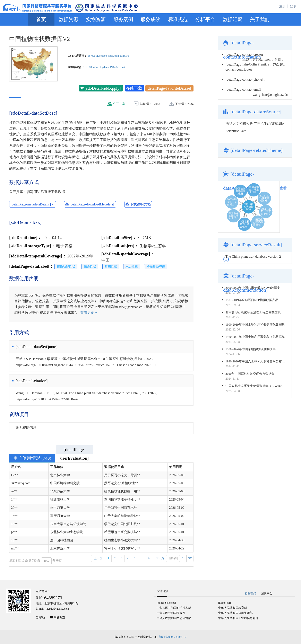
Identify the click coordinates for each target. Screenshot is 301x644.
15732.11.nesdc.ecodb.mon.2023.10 (108, 56)
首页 (41, 19)
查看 (283, 188)
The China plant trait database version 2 (253, 257)
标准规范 (178, 19)
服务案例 (123, 19)
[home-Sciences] (166, 603)
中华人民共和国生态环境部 (174, 618)
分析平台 (205, 19)
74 (149, 558)
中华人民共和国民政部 (171, 613)
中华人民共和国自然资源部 (235, 613)
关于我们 (260, 19)
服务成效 (150, 19)
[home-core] (225, 603)
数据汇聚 (233, 19)
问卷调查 (59, 617)
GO (190, 558)
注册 (282, 6)
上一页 (98, 558)
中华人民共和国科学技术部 (174, 608)
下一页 (160, 558)
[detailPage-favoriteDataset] (169, 88)
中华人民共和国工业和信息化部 (238, 618)
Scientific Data (236, 131)
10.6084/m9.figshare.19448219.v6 (105, 67)
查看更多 (89, 313)
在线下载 (135, 88)
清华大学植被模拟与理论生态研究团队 (255, 123)
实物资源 (96, 19)
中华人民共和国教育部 (233, 608)
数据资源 (69, 19)
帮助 (42, 617)
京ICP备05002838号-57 (172, 637)
